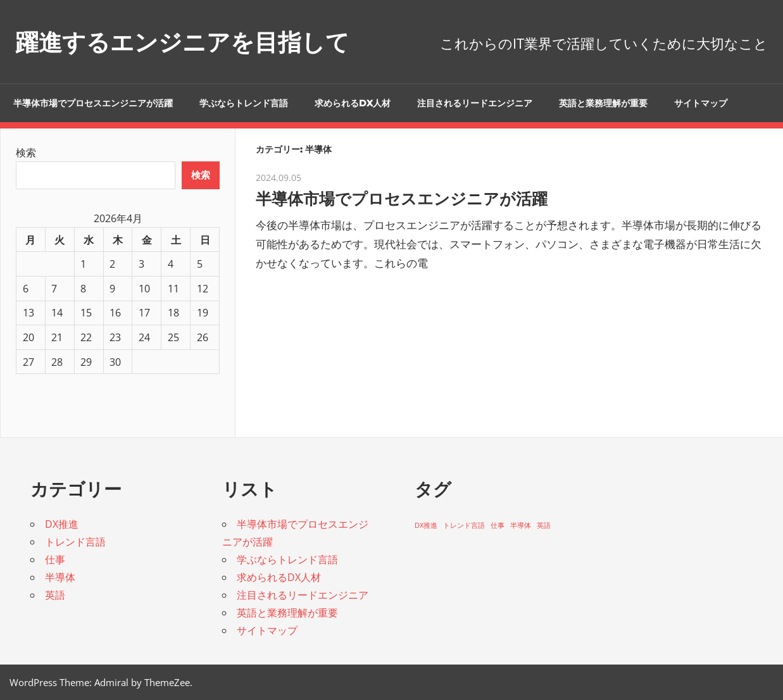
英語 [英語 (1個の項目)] (544, 525)
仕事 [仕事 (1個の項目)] (498, 525)
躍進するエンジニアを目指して (196, 41)
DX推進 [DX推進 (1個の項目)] (426, 525)
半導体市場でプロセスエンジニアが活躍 (93, 103)
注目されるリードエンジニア (475, 103)
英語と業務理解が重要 (603, 103)
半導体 (60, 577)
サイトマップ (701, 103)
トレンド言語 (75, 542)
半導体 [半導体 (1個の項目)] (521, 525)
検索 (26, 153)
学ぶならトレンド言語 (244, 103)
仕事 (55, 559)
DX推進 (62, 524)
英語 (55, 595)
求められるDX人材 (353, 103)
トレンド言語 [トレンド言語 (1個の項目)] (464, 525)
